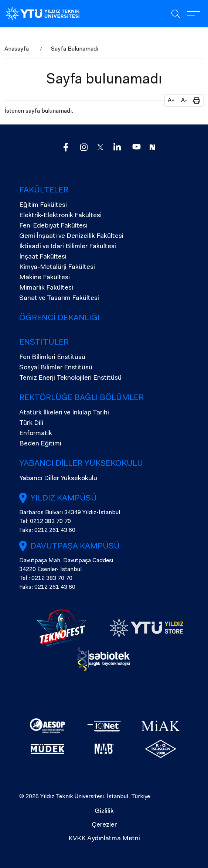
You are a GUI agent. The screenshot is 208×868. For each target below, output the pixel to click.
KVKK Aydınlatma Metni (104, 839)
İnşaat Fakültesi (43, 257)
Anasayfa (17, 49)
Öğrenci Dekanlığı (59, 318)
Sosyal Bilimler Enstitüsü (56, 368)
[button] (194, 100)
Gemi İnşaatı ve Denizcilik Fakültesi (71, 236)
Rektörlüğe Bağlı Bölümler (81, 398)
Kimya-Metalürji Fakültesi (57, 267)
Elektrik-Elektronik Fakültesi (60, 216)
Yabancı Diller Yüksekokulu (81, 464)
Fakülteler (44, 191)
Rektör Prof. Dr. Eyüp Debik (56, 683)
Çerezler (104, 825)
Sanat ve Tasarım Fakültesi (59, 298)
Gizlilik (104, 811)
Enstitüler (44, 343)
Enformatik (36, 434)
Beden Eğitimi (40, 444)
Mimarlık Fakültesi (46, 288)
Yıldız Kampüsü (64, 499)
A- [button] (184, 100)
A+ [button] (171, 100)
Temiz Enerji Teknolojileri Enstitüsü (70, 378)
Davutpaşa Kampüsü (75, 547)
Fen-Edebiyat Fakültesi (53, 226)
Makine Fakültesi (45, 278)
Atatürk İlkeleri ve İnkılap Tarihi (64, 413)
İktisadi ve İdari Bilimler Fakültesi (68, 247)
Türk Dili (31, 423)
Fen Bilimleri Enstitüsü (52, 358)
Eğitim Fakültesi (43, 205)
